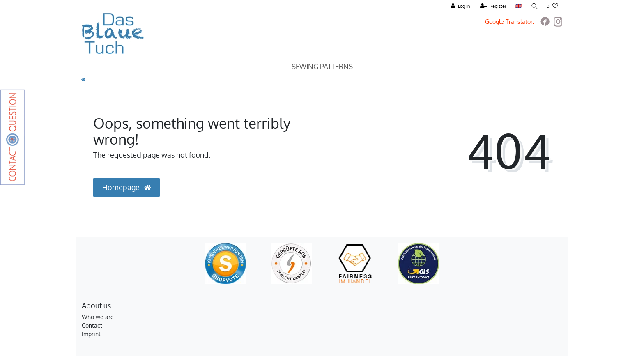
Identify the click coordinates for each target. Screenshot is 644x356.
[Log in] (460, 6)
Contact (92, 325)
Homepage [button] (126, 187)
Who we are (98, 317)
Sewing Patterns (322, 66)
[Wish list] (552, 6)
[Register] (493, 6)
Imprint (91, 334)
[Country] (518, 6)
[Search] (534, 6)
